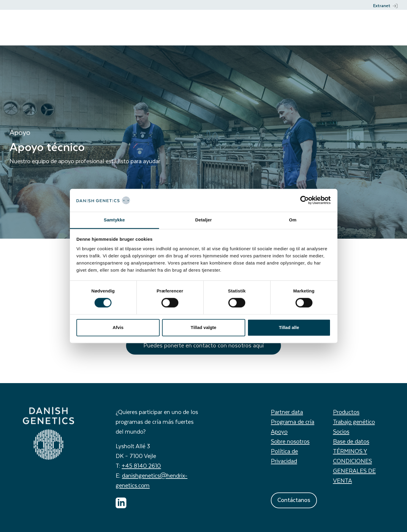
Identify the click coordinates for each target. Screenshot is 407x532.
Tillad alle (289, 327)
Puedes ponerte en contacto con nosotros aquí (203, 345)
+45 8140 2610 (141, 466)
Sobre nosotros (290, 441)
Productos (346, 412)
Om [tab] (293, 220)
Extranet (385, 5)
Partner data (287, 412)
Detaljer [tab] (204, 220)
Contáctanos (294, 500)
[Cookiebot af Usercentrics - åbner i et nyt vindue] (305, 200)
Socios (341, 431)
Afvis (118, 327)
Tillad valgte (203, 327)
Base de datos (351, 441)
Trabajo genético (354, 422)
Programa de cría (293, 422)
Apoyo (279, 431)
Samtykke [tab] (114, 220)
